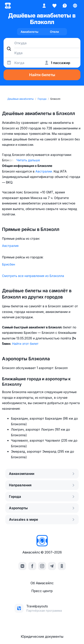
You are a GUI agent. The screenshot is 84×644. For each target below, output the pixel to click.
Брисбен (9, 264)
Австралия (10, 246)
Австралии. (44, 171)
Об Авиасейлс (42, 583)
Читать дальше (28, 160)
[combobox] (42, 43)
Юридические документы (42, 636)
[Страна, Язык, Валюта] (75, 6)
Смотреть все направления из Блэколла (33, 276)
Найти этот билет (25, 344)
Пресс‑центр (42, 591)
